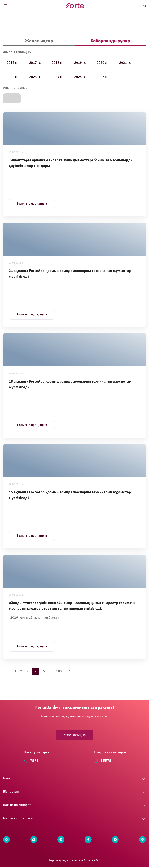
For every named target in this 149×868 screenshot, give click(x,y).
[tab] (39, 41)
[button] (12, 98)
